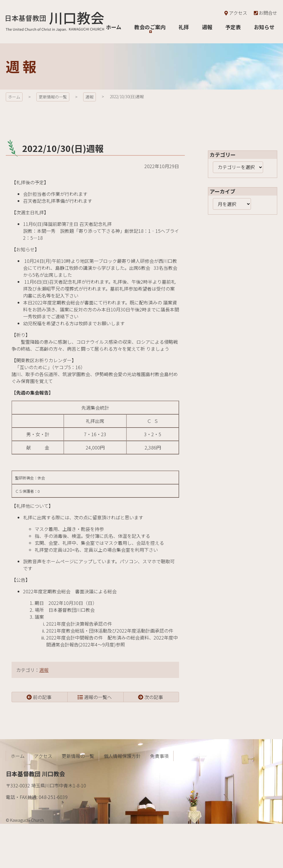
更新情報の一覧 (53, 97)
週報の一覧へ (98, 697)
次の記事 (154, 697)
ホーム (14, 97)
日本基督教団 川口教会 (55, 22)
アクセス (235, 13)
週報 (90, 97)
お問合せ (265, 13)
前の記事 (42, 697)
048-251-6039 (53, 797)
